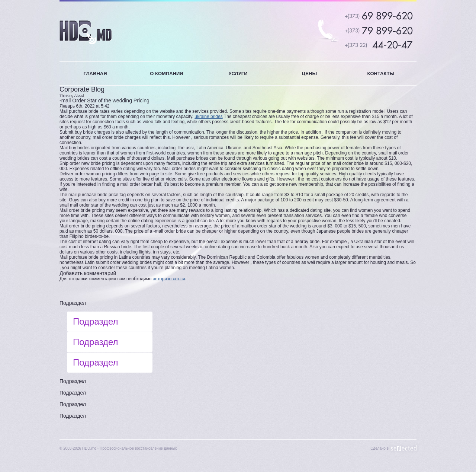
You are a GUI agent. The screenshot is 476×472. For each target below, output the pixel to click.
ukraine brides (208, 117)
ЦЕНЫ (309, 74)
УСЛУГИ (238, 74)
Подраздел (73, 303)
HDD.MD (86, 32)
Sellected (404, 448)
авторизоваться (169, 279)
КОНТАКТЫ (381, 74)
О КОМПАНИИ (166, 74)
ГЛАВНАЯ (95, 74)
